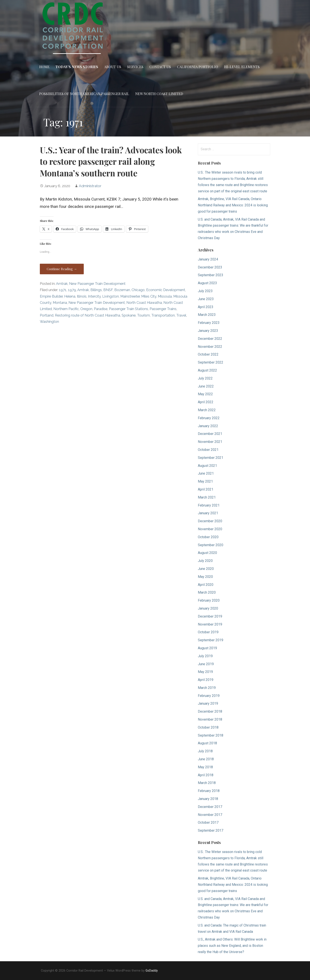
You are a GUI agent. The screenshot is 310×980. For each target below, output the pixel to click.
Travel (181, 315)
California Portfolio (198, 67)
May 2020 (205, 577)
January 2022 (208, 426)
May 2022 (205, 394)
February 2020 (209, 600)
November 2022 (210, 347)
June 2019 (206, 664)
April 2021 (206, 489)
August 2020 (207, 553)
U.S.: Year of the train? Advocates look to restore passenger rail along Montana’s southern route (111, 162)
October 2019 (208, 632)
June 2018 (206, 759)
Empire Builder (51, 296)
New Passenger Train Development (97, 284)
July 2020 (205, 561)
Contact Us (160, 67)
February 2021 (209, 505)
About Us (113, 67)
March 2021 (207, 497)
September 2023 (211, 275)
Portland (47, 315)
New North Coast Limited (159, 94)
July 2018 (205, 751)
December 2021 (210, 434)
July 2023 (205, 291)
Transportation (163, 315)
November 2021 (210, 442)
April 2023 (206, 307)
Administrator (90, 186)
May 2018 (205, 767)
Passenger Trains (163, 309)
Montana (60, 303)
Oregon (86, 309)
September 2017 (211, 830)
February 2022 (209, 418)
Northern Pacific (66, 309)
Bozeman (122, 290)
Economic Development (166, 290)
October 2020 (208, 537)
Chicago (138, 290)
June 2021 (206, 473)
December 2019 (210, 616)
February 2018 (209, 791)
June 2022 (206, 386)
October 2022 (208, 354)
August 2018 (207, 743)
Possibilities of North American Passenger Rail (84, 94)
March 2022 (207, 410)
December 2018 (210, 711)
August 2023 (207, 283)
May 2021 (205, 481)
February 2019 (209, 696)
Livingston (111, 296)
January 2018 (208, 799)
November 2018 (210, 719)
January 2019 (208, 703)
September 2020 (211, 545)
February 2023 (209, 323)
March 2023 (207, 315)
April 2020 (206, 585)
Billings (96, 290)
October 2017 (208, 822)
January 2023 (208, 331)
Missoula (165, 296)
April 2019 (206, 680)
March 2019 (207, 688)
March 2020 (207, 592)
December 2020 (210, 521)
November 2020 (210, 529)
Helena (70, 296)
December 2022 (210, 339)
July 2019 (205, 656)
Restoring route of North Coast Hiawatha (88, 315)
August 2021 (207, 466)
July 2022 (205, 378)
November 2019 (210, 624)
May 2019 (205, 672)
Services (135, 67)
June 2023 (206, 299)
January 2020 (208, 608)
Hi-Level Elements (242, 67)
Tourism (143, 315)
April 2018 (206, 775)
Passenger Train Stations (129, 309)
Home (44, 67)
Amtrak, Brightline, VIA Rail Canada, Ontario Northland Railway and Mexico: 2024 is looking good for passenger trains (233, 205)
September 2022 (211, 362)
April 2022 (206, 402)
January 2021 (208, 513)
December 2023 (210, 267)
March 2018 (207, 783)
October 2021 (208, 450)
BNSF (108, 290)
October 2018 (208, 727)
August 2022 (207, 370)
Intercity (94, 296)
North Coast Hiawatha (144, 303)
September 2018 (211, 735)
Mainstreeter (130, 296)
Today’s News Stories (77, 67)
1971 (63, 290)
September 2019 (211, 640)
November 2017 (210, 815)
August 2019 (207, 648)
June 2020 (206, 569)
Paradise (101, 309)
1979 (72, 290)
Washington (49, 322)
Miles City (149, 296)
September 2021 (211, 458)
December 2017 (210, 807)
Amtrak (62, 284)
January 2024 (208, 259)
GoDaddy (152, 971)
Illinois (82, 296)
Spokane (129, 315)
